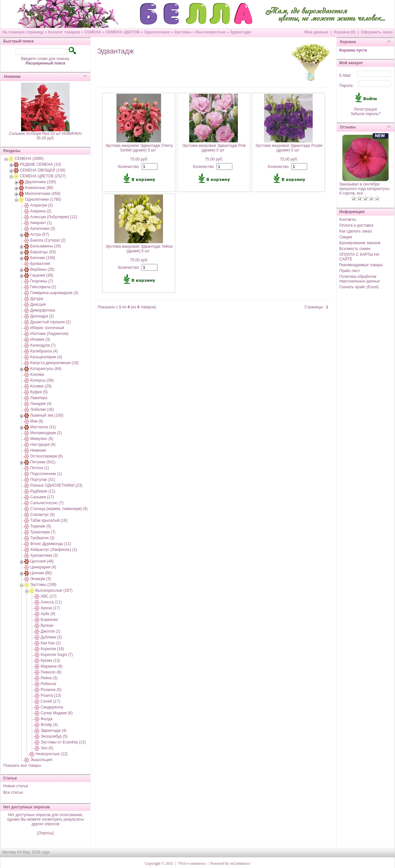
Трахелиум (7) (43, 532)
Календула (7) (43, 345)
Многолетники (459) (43, 194)
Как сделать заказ (355, 231)
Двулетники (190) (40, 182)
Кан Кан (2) (51, 643)
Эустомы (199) (43, 585)
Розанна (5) (51, 690)
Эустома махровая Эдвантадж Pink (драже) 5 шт (214, 148)
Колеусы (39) (42, 380)
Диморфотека (43, 310)
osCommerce (240, 863)
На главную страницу (23, 32)
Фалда (46, 719)
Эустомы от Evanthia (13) (63, 742)
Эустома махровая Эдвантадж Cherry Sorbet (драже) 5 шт (139, 148)
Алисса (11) (51, 602)
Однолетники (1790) (43, 199)
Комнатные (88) (39, 188)
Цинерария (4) (43, 567)
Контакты (348, 220)
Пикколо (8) (51, 672)
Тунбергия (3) (42, 538)
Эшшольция (41, 760)
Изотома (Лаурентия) (49, 334)
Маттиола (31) (43, 427)
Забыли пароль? (366, 114)
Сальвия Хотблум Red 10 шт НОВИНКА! (45, 134)
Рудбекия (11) (43, 491)
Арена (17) (50, 608)
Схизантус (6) (42, 515)
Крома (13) (50, 660)
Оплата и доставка (356, 225)
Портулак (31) (43, 480)
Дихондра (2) (42, 316)
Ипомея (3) (40, 339)
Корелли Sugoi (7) (57, 655)
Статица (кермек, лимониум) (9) (59, 509)
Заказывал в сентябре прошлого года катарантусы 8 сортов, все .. (364, 189)
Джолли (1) (50, 631)
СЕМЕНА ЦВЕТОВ (123, 32)
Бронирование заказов (360, 243)
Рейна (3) (49, 678)
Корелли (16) (52, 649)
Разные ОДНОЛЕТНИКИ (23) (56, 485)
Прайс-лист (350, 271)
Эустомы (183, 32)
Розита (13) (51, 696)
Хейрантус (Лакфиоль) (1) (53, 550)
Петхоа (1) (40, 468)
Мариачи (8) (52, 666)
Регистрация (366, 109)
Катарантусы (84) (46, 369)
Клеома (37, 375)
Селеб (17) (50, 701)
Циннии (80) (41, 573)
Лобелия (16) (42, 410)
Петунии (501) (43, 462)
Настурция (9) (43, 445)
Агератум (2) (41, 205)
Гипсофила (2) (43, 287)
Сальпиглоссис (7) (47, 503)
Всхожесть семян (355, 249)
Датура (36, 299)
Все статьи (13, 792)
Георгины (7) (41, 281)
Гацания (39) (42, 275)
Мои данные (316, 32)
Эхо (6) (47, 748)
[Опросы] (45, 833)
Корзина (348, 42)
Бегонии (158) (43, 258)
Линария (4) (41, 404)
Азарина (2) (41, 211)
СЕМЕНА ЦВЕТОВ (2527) (43, 176)
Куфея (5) (39, 392)
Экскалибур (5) (54, 736)
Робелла (48, 684)
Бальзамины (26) (46, 246)
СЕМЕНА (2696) (29, 159)
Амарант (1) (41, 223)
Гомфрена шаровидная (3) (54, 293)
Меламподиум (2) (46, 433)
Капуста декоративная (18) (54, 363)
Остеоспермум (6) (46, 456)
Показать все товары (22, 766)
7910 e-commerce (192, 863)
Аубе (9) (48, 614)
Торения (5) (41, 526)
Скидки (346, 237)
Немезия (38, 450)
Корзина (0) (345, 32)
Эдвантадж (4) (53, 731)
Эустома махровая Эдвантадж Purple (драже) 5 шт (289, 148)
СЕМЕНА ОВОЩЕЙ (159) (42, 170)
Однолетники (157, 32)
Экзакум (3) (41, 579)
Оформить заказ (377, 32)
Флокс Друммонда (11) (51, 544)
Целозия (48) (42, 561)
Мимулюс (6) (42, 439)
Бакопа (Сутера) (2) (48, 240)
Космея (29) (41, 386)
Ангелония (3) (43, 229)
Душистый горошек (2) (50, 322)
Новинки (12, 77)
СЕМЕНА (93, 32)
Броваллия (40, 264)
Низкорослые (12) (51, 754)
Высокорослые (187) (54, 590)
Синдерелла (52, 707)
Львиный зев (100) (47, 415)
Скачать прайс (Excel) (359, 287)
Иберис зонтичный (47, 328)
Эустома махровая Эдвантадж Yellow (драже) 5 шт (139, 249)
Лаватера (39, 398)
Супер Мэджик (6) (57, 713)
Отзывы (348, 127)
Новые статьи (16, 786)
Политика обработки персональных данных (360, 279)
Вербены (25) (42, 269)
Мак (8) (37, 421)
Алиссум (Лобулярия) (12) (53, 217)
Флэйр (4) (49, 725)
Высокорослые (211, 32)
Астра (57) (40, 234)
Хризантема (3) (44, 555)
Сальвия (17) (42, 497)
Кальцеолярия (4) (46, 357)
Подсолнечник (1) (46, 474)
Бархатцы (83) (43, 252)
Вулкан (47, 625)
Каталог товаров (64, 32)
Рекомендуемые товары (361, 265)
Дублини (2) (51, 637)
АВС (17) (48, 596)
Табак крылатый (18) (49, 520)
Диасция (38, 304)
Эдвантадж (240, 32)
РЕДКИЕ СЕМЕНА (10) (40, 164)
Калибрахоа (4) (44, 351)
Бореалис (49, 620)
